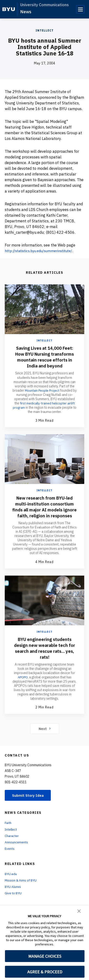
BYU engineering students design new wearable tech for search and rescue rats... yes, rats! (44, 654)
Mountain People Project (42, 390)
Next (44, 734)
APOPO (23, 683)
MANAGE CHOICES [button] (45, 956)
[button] (79, 911)
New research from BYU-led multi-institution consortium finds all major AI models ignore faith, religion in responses (45, 510)
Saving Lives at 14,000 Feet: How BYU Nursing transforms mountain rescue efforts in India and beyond (45, 357)
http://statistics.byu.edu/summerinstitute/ (42, 251)
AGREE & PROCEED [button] (45, 972)
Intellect (45, 30)
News (26, 12)
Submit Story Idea (29, 801)
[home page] (9, 9)
